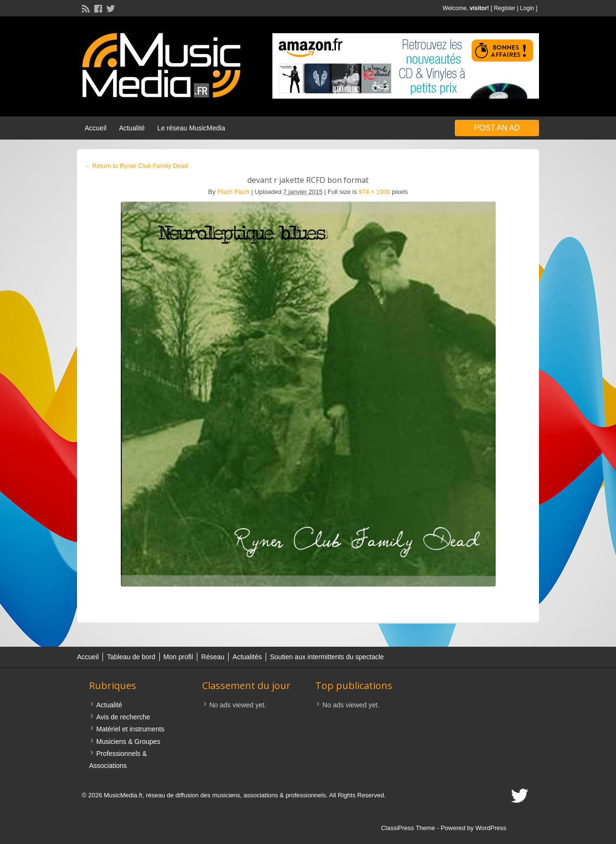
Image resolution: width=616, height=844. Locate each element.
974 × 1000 (374, 192)
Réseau (213, 657)
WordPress (491, 828)
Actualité (132, 128)
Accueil (96, 128)
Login (527, 8)
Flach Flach (233, 192)
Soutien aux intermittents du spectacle (327, 657)
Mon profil (178, 657)
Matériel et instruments (130, 729)
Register (505, 8)
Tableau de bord (131, 657)
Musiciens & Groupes (128, 742)
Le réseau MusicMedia (191, 128)
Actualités (247, 657)
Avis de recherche (123, 717)
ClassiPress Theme (408, 828)
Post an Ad (497, 128)
